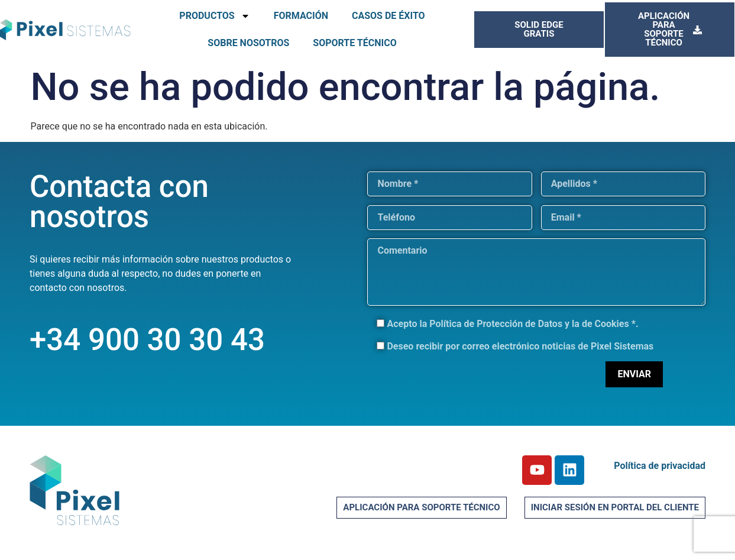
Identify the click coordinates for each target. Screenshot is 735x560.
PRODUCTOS (214, 16)
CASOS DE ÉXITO (388, 16)
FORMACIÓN (301, 16)
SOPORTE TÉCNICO (354, 43)
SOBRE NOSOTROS (248, 43)
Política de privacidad (660, 466)
